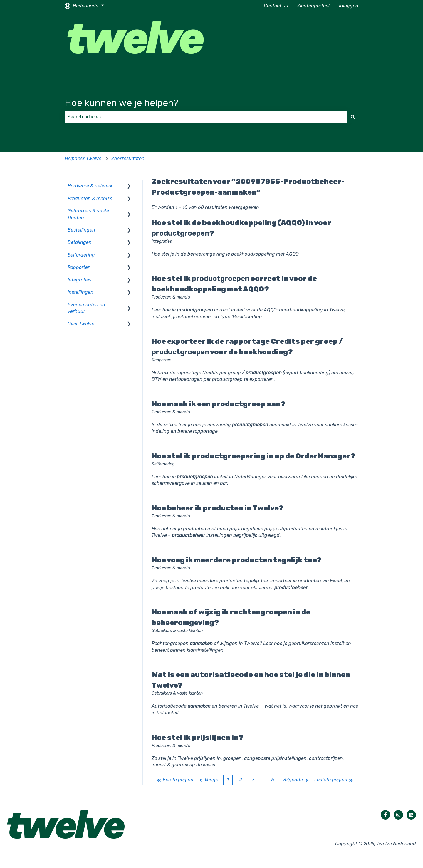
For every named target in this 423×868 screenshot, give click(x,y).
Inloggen (349, 6)
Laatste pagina (334, 780)
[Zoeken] (353, 117)
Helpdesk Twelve (83, 159)
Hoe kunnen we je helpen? (121, 103)
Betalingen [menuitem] (80, 242)
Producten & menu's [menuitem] (90, 198)
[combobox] (206, 117)
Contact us (276, 6)
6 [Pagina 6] (273, 780)
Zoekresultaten (128, 159)
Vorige (208, 780)
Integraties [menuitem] (79, 280)
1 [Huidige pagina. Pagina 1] (228, 780)
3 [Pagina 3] (253, 780)
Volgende (296, 780)
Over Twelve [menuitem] (81, 324)
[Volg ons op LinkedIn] (411, 815)
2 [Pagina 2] (240, 780)
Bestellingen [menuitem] (81, 230)
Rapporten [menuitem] (79, 267)
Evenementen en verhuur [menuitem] (86, 308)
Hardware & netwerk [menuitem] (90, 186)
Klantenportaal (313, 6)
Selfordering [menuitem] (81, 255)
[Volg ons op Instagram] (398, 815)
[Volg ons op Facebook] (385, 815)
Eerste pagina (175, 780)
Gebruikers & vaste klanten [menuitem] (88, 214)
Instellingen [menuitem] (80, 292)
